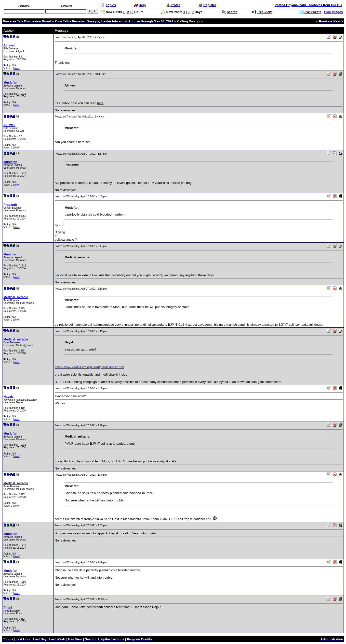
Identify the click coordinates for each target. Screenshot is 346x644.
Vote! (17, 68)
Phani (8, 607)
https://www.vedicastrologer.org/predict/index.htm (89, 367)
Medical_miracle (16, 297)
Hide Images (333, 12)
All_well (9, 45)
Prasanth (10, 205)
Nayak (8, 397)
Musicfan (10, 82)
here (100, 103)
